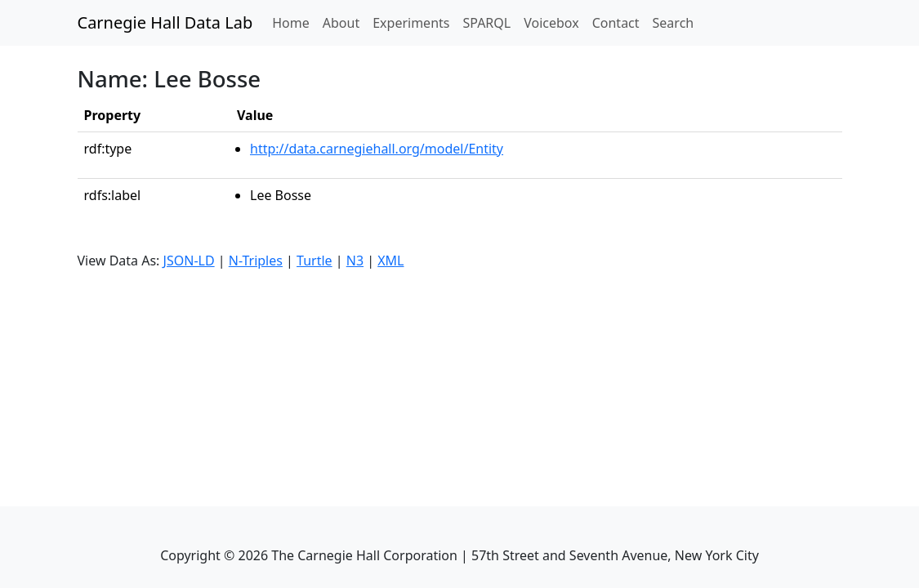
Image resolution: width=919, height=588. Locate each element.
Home (294, 22)
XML (390, 261)
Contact (616, 23)
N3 (355, 261)
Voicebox (551, 23)
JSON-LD (189, 261)
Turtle (315, 261)
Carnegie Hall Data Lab (165, 22)
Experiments (411, 23)
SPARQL (486, 23)
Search (674, 23)
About (341, 23)
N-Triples (256, 261)
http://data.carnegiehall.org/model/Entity (377, 149)
